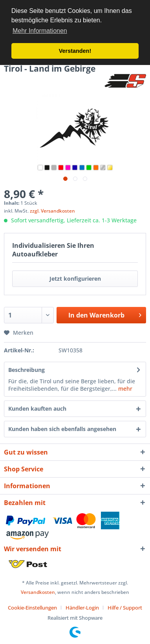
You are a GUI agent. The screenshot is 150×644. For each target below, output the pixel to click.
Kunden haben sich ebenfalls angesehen (62, 429)
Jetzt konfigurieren (75, 279)
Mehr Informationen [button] (40, 31)
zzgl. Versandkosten (52, 211)
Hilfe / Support (125, 608)
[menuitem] (35, 608)
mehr (124, 389)
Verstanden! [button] (75, 51)
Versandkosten (38, 592)
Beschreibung (27, 370)
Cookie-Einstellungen (32, 608)
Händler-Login (82, 608)
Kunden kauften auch (37, 409)
